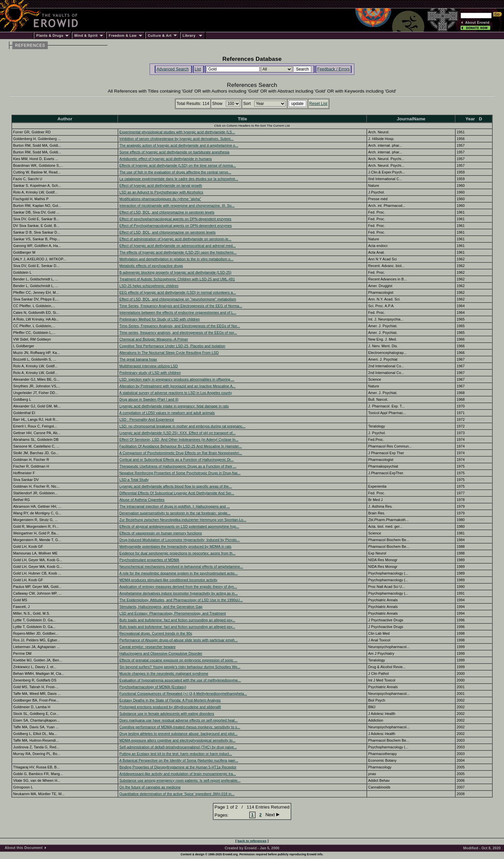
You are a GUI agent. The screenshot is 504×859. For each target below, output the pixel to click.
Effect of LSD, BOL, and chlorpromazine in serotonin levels (167, 212)
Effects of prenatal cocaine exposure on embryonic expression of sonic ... (178, 660)
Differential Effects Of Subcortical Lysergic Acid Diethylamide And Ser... (177, 493)
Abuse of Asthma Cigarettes (142, 500)
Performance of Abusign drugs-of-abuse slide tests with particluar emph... (179, 640)
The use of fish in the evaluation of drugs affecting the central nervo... (175, 172)
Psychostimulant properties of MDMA (149, 560)
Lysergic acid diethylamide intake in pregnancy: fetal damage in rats (174, 406)
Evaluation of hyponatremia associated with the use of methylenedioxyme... (180, 680)
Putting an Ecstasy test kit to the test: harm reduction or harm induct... (176, 754)
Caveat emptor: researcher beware (147, 647)
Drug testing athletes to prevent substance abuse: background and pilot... (178, 734)
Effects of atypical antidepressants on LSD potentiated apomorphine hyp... (179, 526)
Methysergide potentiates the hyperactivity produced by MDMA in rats (175, 546)
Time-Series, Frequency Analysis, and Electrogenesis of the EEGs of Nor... (180, 326)
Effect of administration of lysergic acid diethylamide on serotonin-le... (175, 239)
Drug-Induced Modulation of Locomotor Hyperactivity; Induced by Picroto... (180, 540)
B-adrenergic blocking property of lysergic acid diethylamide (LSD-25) (175, 272)
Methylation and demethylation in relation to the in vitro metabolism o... (176, 259)
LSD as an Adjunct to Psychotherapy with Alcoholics (161, 192)
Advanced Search (173, 69)
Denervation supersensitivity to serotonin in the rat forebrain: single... (175, 513)
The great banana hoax (138, 359)
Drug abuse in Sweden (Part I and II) (149, 399)
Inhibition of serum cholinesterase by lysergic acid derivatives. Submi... (176, 139)
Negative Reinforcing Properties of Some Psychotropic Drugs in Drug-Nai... (180, 473)
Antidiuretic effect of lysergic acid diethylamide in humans (165, 159)
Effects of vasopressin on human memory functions (160, 533)
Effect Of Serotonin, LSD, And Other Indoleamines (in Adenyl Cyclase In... (179, 440)
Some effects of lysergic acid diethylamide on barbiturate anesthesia (174, 152)
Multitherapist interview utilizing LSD (148, 366)
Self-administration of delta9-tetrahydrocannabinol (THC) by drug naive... (178, 747)
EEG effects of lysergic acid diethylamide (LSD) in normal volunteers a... (178, 292)
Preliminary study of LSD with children (150, 373)
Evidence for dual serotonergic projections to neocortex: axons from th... (177, 553)
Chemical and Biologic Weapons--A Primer (154, 339)
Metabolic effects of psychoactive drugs (151, 266)
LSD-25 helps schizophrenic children (149, 286)
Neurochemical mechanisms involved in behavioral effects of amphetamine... (181, 567)
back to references (252, 841)
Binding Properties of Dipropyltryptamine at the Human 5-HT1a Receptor (178, 767)
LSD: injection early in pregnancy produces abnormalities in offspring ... (177, 379)
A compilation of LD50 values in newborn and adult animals (167, 413)
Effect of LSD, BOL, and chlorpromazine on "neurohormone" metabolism (178, 299)
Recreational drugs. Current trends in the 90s (156, 633)
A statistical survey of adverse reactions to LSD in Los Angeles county (176, 393)
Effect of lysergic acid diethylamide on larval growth (161, 186)
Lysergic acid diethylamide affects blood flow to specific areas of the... (176, 486)
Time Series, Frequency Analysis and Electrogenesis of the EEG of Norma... (181, 306)
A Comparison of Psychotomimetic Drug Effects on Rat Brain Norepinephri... (181, 453)
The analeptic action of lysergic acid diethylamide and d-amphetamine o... (179, 145)
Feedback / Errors (333, 69)
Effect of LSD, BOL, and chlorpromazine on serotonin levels (167, 232)
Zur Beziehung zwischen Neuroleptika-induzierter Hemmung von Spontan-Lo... (183, 520)
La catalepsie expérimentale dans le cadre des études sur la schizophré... (179, 179)
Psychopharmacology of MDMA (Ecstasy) (153, 687)
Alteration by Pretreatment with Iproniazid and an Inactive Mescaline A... (177, 386)
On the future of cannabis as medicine (150, 787)
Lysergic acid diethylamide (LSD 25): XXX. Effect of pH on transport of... (177, 433)
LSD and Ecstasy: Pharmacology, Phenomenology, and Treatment (173, 613)
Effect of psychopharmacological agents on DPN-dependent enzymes (175, 219)
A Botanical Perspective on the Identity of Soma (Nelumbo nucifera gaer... (179, 760)
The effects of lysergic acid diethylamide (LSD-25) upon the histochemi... (178, 252)
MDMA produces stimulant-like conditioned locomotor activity (168, 580)
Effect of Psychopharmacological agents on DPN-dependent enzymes (176, 226)
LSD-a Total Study (134, 480)
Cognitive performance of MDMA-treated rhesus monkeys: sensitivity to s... (180, 727)
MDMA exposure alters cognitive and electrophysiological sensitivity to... (177, 740)
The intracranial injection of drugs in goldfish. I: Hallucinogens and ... (175, 506)
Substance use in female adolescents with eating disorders (167, 714)
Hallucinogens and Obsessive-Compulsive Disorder (161, 653)
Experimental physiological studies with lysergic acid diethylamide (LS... (177, 132)
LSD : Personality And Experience (147, 419)
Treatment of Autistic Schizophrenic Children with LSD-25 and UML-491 (177, 279)
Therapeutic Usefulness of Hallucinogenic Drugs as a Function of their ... (178, 466)
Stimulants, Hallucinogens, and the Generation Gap (161, 607)
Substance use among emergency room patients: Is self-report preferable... (180, 780)
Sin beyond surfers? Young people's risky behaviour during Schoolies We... (180, 667)
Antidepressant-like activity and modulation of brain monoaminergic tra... (178, 774)
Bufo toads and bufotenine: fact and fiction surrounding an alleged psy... (177, 620)
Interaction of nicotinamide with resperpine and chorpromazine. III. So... (177, 206)
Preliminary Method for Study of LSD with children (159, 319)
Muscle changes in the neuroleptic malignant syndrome (164, 673)
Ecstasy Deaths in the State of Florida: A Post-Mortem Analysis (170, 700)
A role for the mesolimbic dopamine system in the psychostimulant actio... (179, 573)
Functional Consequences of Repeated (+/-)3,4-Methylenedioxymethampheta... (183, 694)
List (198, 69)
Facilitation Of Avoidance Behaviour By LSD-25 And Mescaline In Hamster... (181, 446)
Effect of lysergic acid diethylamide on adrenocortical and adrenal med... (178, 246)
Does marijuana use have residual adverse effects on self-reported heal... (179, 720)
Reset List (318, 104)
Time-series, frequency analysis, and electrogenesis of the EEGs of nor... (178, 333)
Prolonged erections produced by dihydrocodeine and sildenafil (170, 707)
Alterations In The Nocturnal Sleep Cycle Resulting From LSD (169, 353)
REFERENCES (30, 45)
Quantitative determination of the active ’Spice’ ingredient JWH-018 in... (177, 794)
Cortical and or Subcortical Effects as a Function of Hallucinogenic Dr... (177, 460)
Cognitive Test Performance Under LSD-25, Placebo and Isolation (172, 346)
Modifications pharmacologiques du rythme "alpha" (160, 199)
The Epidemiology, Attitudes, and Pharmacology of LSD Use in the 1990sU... (181, 600)
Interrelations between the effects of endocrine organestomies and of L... (178, 313)
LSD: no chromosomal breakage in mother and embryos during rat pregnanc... (182, 426)
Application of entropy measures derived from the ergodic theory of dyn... (178, 587)
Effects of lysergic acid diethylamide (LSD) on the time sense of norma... (178, 165)
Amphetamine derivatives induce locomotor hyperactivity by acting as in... (179, 593)
